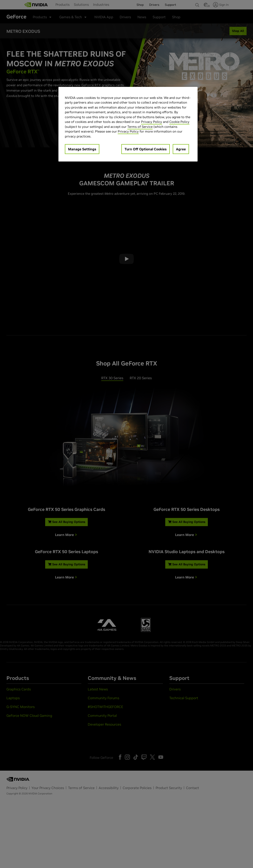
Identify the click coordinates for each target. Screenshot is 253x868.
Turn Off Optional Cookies (146, 149)
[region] (128, 124)
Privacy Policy (152, 122)
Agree (181, 149)
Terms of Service (140, 127)
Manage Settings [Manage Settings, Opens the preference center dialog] (82, 149)
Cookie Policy (179, 122)
